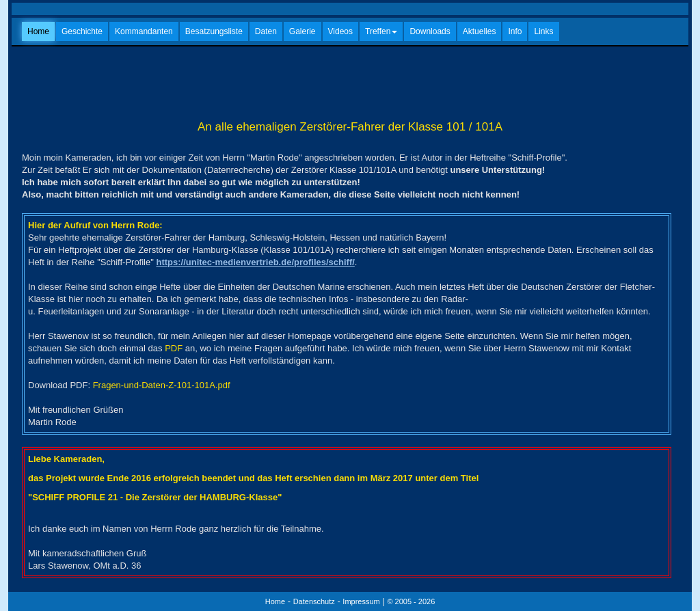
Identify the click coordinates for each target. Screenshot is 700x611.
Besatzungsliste (214, 31)
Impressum (361, 601)
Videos (340, 31)
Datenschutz (314, 601)
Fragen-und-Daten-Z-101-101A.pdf (162, 385)
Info (515, 31)
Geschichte (82, 31)
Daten (266, 31)
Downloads (430, 31)
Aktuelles (480, 31)
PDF (174, 348)
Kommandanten (144, 31)
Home (38, 31)
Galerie (302, 31)
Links (543, 31)
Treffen (381, 31)
